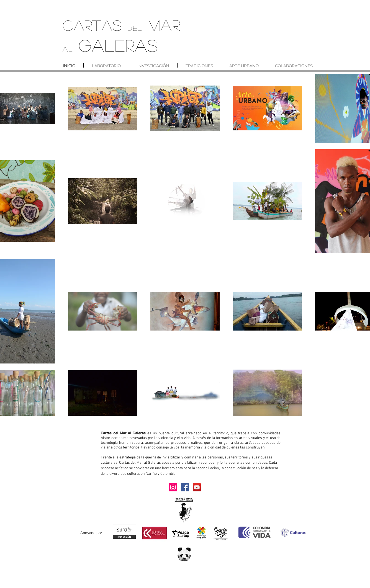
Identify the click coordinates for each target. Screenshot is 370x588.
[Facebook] (185, 487)
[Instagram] (173, 487)
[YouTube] (197, 487)
